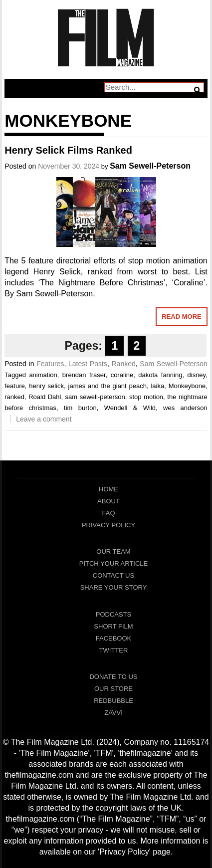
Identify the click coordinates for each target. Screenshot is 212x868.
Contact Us (113, 575)
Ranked (123, 364)
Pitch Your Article (114, 563)
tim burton (80, 408)
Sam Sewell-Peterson (150, 166)
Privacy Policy (108, 525)
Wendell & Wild (130, 408)
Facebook (114, 638)
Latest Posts (88, 364)
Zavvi (113, 713)
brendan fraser (84, 375)
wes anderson (185, 408)
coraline (122, 375)
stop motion (146, 397)
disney (197, 375)
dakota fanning (160, 375)
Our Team (113, 551)
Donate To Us (113, 677)
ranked (14, 397)
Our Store (113, 689)
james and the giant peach (107, 386)
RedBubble (113, 701)
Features (50, 364)
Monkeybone (187, 386)
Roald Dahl (45, 397)
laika (157, 386)
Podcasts (114, 614)
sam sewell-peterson (95, 397)
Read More (181, 317)
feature (14, 386)
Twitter (114, 650)
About (108, 501)
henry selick (46, 386)
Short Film (113, 626)
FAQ (108, 513)
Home (108, 489)
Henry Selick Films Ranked (68, 150)
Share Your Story (114, 587)
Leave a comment (44, 419)
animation (43, 375)
